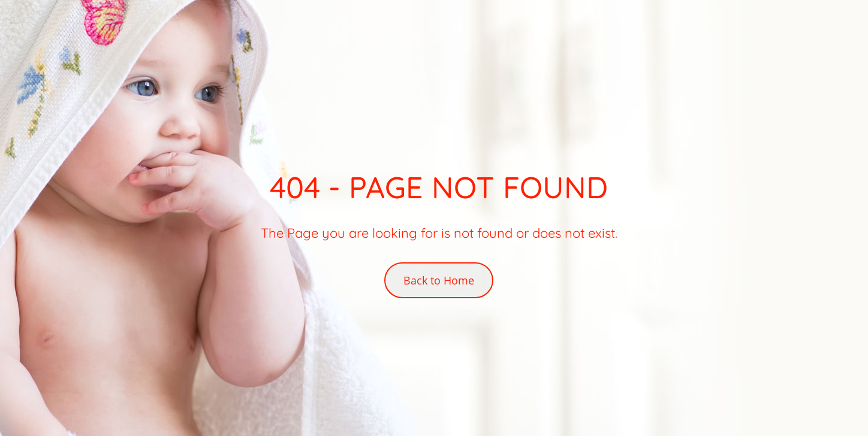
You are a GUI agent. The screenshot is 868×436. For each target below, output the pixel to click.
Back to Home (439, 280)
